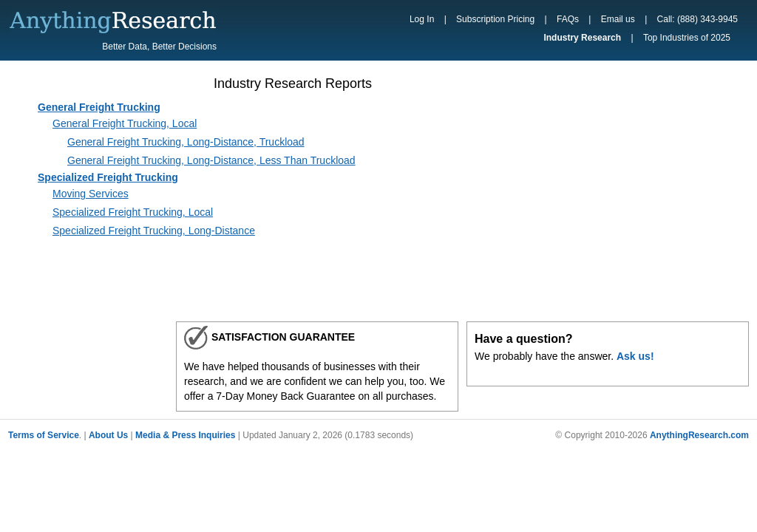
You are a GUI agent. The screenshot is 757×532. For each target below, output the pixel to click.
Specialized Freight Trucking (108, 177)
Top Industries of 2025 (687, 38)
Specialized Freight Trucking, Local (133, 212)
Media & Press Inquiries (185, 435)
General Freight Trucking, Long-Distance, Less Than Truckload (211, 160)
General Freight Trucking (99, 107)
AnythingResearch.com (699, 435)
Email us (618, 19)
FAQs (568, 19)
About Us (108, 435)
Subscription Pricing (495, 19)
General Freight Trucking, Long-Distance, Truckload (186, 142)
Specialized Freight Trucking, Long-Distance (154, 231)
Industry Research (582, 38)
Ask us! (635, 356)
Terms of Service (44, 435)
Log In (422, 19)
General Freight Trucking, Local (125, 123)
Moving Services (91, 194)
